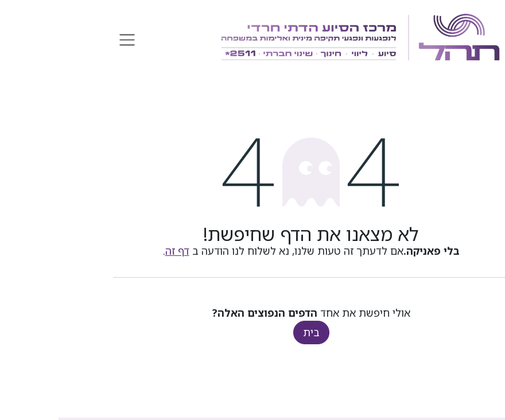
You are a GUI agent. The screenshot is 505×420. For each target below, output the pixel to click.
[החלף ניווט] (69, 39)
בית (253, 332)
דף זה (119, 251)
